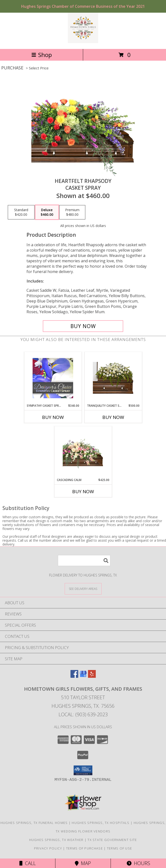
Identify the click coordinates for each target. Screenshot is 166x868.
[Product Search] (84, 561)
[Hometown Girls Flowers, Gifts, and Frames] (83, 42)
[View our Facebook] (74, 676)
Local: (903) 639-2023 (83, 714)
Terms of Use (120, 848)
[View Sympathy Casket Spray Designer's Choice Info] (53, 378)
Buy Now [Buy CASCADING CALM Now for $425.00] (83, 491)
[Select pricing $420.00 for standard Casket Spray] (21, 212)
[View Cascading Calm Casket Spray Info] (83, 452)
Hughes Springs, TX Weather (56, 840)
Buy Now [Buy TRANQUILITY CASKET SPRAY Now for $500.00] (113, 417)
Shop (42, 55)
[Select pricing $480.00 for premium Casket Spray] (72, 212)
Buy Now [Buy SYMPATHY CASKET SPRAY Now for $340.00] (53, 417)
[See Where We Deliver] (83, 589)
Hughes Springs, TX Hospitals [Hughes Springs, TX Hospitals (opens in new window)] (100, 823)
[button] (83, 770)
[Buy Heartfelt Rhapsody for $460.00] (83, 326)
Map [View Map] (83, 863)
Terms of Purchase (84, 848)
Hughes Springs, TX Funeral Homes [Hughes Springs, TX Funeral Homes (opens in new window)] (34, 823)
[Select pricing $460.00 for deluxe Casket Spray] (47, 212)
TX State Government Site (112, 840)
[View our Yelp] (92, 676)
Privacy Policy (48, 848)
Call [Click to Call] (28, 863)
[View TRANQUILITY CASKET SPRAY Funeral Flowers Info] (113, 378)
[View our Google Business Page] (83, 676)
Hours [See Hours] (138, 863)
